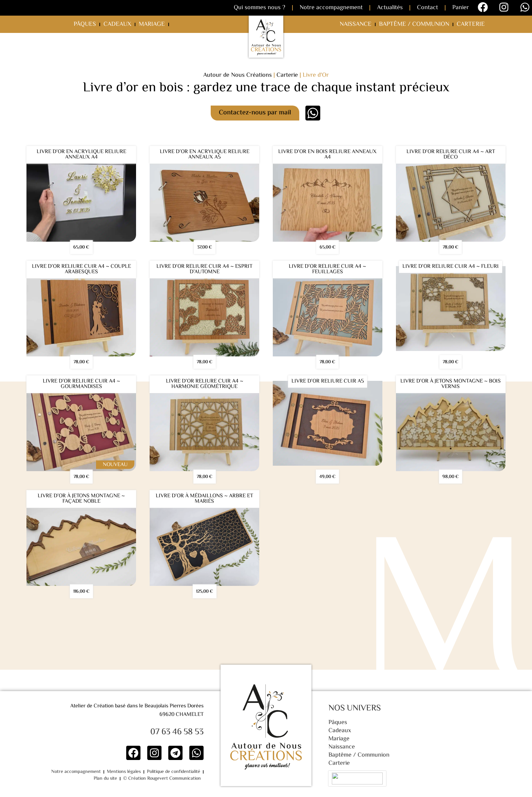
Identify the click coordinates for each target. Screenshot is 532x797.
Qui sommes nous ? (260, 8)
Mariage (152, 24)
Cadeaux (117, 24)
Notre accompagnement (331, 8)
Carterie (471, 24)
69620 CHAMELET (182, 715)
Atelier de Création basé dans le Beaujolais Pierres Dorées (137, 706)
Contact (427, 8)
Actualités (390, 8)
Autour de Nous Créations (237, 75)
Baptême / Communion (414, 24)
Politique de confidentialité (147, 772)
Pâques (85, 24)
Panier (461, 8)
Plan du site (189, 772)
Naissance (356, 24)
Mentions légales (99, 772)
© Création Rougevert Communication (163, 779)
